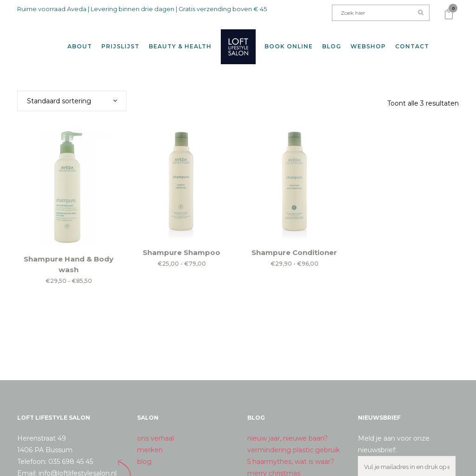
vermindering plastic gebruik (294, 443)
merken (150, 443)
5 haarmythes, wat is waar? (291, 455)
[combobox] (72, 94)
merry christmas (274, 466)
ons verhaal (155, 431)
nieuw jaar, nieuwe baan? (288, 431)
